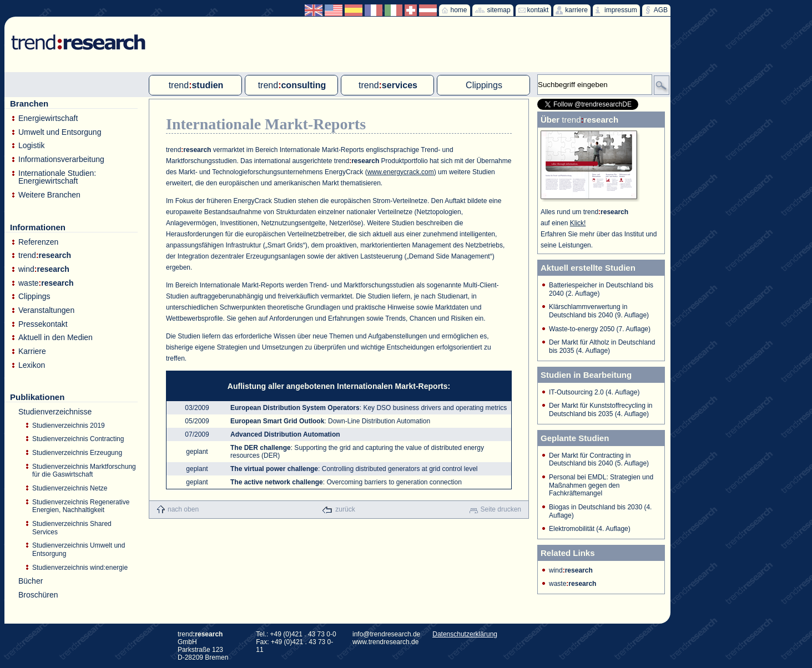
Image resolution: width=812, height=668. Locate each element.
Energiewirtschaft (48, 118)
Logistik (31, 146)
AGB (661, 10)
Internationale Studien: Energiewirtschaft (57, 177)
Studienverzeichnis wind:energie (80, 568)
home (459, 10)
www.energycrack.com (401, 172)
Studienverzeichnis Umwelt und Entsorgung (79, 550)
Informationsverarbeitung (61, 160)
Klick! (578, 223)
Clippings (34, 297)
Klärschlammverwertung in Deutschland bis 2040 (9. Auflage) (599, 311)
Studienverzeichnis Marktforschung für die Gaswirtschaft (84, 471)
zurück (345, 509)
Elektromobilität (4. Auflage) (590, 529)
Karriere (32, 351)
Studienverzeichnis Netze (70, 488)
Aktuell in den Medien (56, 338)
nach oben (183, 509)
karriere (576, 10)
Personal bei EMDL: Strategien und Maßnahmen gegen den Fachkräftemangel (601, 485)
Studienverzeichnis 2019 (69, 426)
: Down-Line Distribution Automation (330, 421)
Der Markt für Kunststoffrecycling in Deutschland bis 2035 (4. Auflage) (601, 410)
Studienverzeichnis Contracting (78, 439)
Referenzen (38, 242)
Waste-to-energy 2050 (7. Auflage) (600, 329)
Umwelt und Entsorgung (60, 132)
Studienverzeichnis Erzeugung (77, 453)
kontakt (538, 10)
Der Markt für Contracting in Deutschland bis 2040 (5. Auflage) (599, 460)
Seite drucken (501, 509)
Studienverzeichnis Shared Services (72, 528)
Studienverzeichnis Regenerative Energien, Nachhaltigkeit (81, 506)
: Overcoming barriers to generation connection (346, 482)
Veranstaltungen (46, 310)
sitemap (499, 10)
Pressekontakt (43, 324)
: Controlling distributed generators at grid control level (354, 469)
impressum (621, 10)
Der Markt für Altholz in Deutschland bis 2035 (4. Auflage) (602, 346)
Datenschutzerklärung (465, 634)
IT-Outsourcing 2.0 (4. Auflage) (594, 392)
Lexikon (32, 365)
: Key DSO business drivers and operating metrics (369, 408)
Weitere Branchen (49, 195)
